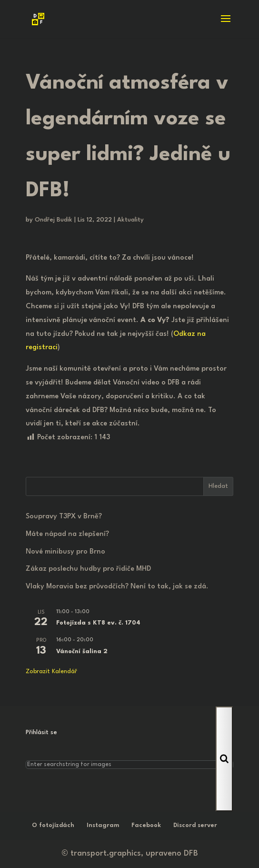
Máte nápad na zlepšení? (67, 534)
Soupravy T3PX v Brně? (64, 517)
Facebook (146, 825)
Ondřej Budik (54, 220)
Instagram (103, 825)
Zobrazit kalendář (51, 671)
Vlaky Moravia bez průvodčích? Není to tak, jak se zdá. (117, 587)
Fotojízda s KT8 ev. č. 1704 (98, 623)
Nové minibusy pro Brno (65, 552)
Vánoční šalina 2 (82, 651)
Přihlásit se (41, 732)
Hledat (218, 486)
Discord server (195, 825)
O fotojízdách (53, 825)
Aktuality (130, 220)
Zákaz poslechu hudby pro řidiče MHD (88, 569)
